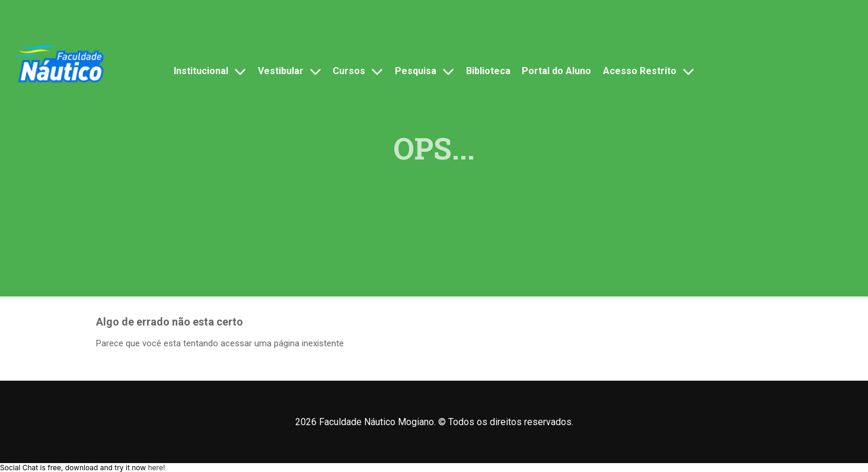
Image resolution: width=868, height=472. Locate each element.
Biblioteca (488, 71)
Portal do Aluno (556, 71)
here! (156, 468)
